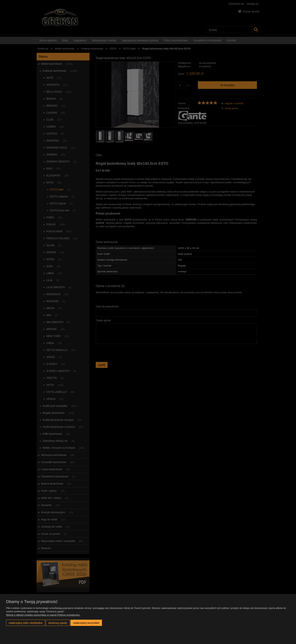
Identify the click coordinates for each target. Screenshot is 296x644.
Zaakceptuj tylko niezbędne (26, 623)
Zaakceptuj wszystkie (86, 623)
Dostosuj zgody (58, 623)
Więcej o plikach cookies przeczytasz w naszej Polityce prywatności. (43, 615)
